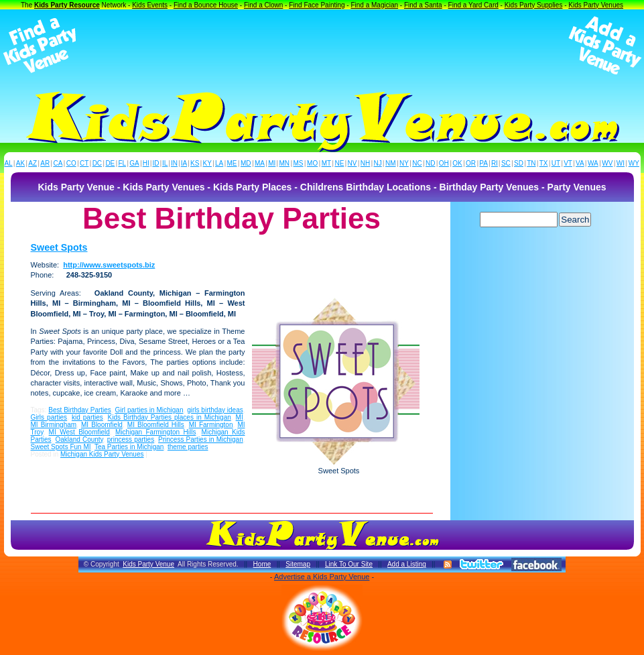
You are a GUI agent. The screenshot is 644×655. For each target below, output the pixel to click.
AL (8, 163)
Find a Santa (423, 5)
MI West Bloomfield (79, 432)
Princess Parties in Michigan (201, 439)
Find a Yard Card (473, 5)
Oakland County (79, 439)
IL (165, 163)
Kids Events (150, 5)
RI (495, 163)
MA (260, 163)
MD (246, 163)
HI (146, 163)
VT (568, 163)
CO (71, 163)
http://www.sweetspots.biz (109, 265)
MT (326, 163)
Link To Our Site (349, 564)
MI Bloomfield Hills (156, 425)
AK (20, 163)
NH (365, 163)
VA (580, 163)
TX (544, 163)
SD (519, 163)
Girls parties (49, 417)
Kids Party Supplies (534, 5)
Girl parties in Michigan (149, 410)
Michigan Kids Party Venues (102, 454)
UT (556, 163)
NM (391, 163)
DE (110, 163)
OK (457, 163)
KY (207, 163)
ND (430, 163)
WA (593, 163)
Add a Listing (407, 564)
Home (262, 564)
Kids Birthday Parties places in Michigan (170, 417)
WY (634, 163)
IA (184, 163)
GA (134, 163)
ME (232, 163)
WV (607, 163)
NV (352, 163)
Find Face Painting (317, 5)
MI (272, 163)
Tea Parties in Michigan (129, 447)
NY (404, 163)
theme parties (188, 447)
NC (417, 163)
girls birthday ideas (215, 410)
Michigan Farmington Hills (155, 432)
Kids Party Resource (67, 5)
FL (122, 163)
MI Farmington (211, 425)
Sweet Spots (59, 247)
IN (174, 163)
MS (299, 163)
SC (506, 163)
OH (444, 163)
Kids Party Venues (596, 5)
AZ (33, 163)
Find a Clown (263, 5)
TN (531, 163)
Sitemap (298, 564)
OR (471, 163)
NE (339, 163)
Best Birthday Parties (80, 410)
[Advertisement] (322, 46)
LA (219, 163)
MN (285, 163)
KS (195, 163)
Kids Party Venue (148, 564)
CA (58, 163)
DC (97, 163)
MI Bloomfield (102, 425)
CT (84, 163)
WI (621, 163)
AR (45, 163)
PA (484, 163)
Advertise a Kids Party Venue (322, 577)
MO (312, 163)
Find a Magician (374, 5)
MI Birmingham (54, 425)
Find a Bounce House (206, 5)
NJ (377, 163)
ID (155, 163)
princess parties (131, 439)
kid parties (87, 417)
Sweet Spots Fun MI (61, 447)
